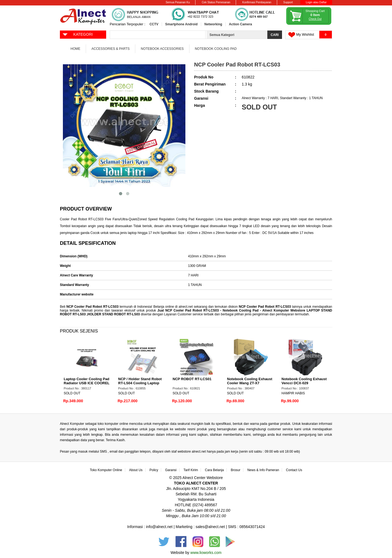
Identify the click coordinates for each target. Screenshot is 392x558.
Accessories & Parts (111, 49)
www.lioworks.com (206, 553)
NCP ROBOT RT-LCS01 (192, 379)
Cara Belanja (214, 470)
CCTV (154, 24)
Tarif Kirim (191, 470)
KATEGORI (77, 34)
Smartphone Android (181, 24)
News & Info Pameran (263, 470)
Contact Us (294, 470)
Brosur (236, 470)
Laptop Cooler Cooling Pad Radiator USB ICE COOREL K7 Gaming (87, 383)
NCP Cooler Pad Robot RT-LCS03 (93, 307)
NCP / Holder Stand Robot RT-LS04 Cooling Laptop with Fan (140, 383)
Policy (154, 470)
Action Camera (241, 24)
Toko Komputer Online (106, 470)
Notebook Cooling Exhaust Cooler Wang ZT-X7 (250, 381)
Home (75, 49)
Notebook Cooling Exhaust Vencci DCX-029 (304, 381)
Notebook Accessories (162, 49)
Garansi (171, 470)
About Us (136, 470)
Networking (213, 24)
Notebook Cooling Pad (216, 49)
